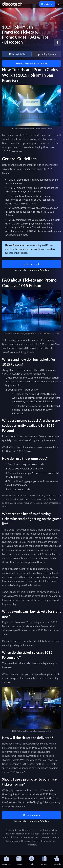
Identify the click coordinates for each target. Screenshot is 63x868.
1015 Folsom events (39, 378)
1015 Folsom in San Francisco (40, 135)
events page (37, 468)
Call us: (45, 270)
